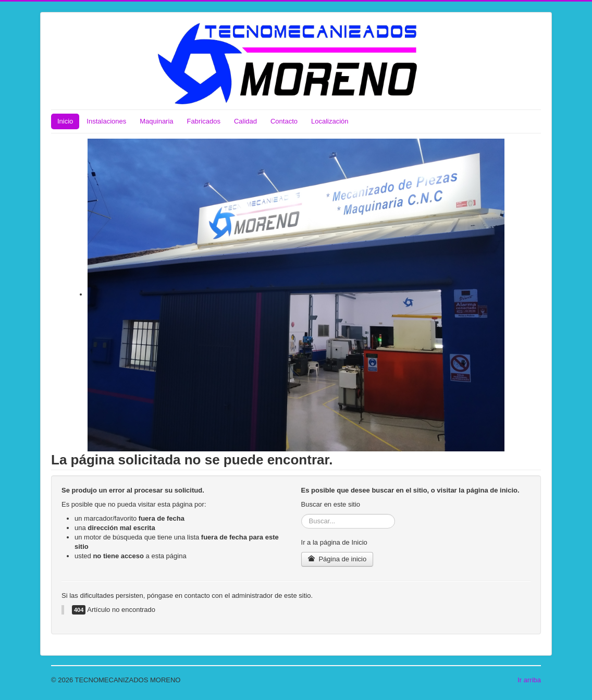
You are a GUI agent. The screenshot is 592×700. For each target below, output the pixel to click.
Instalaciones (106, 121)
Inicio (65, 121)
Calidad (245, 121)
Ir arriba (529, 680)
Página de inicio (337, 559)
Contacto (284, 121)
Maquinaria (156, 121)
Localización (330, 121)
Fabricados (204, 121)
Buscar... (301, 514)
